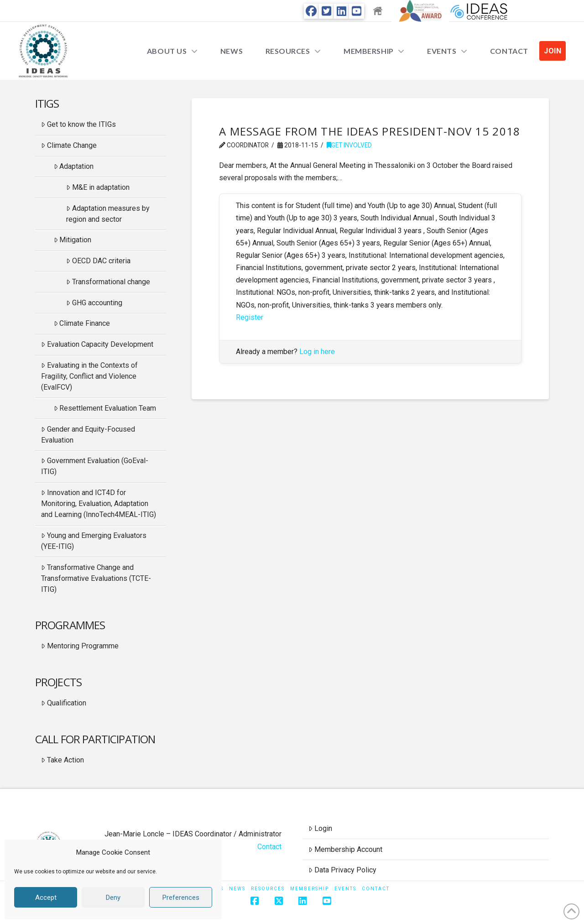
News (237, 889)
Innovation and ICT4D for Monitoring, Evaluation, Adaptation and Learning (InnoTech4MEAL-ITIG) (99, 504)
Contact (269, 847)
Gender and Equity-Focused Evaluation (88, 435)
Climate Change (69, 145)
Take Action (63, 760)
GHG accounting (94, 303)
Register (250, 317)
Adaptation (74, 166)
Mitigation (73, 240)
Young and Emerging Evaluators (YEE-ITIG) (94, 541)
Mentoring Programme (80, 646)
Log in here (317, 352)
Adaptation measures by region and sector (108, 214)
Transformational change (108, 282)
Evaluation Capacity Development (97, 344)
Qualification (64, 703)
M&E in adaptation (98, 187)
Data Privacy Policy (342, 870)
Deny (113, 898)
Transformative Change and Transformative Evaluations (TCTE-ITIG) (96, 578)
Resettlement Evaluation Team (105, 408)
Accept (46, 898)
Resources (268, 889)
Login (320, 828)
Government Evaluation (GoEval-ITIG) (95, 466)
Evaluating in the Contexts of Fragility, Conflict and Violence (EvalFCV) (89, 376)
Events (345, 889)
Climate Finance (82, 323)
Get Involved (349, 145)
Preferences (181, 898)
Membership (310, 889)
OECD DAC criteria (98, 261)
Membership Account (345, 849)
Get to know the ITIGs (78, 124)
